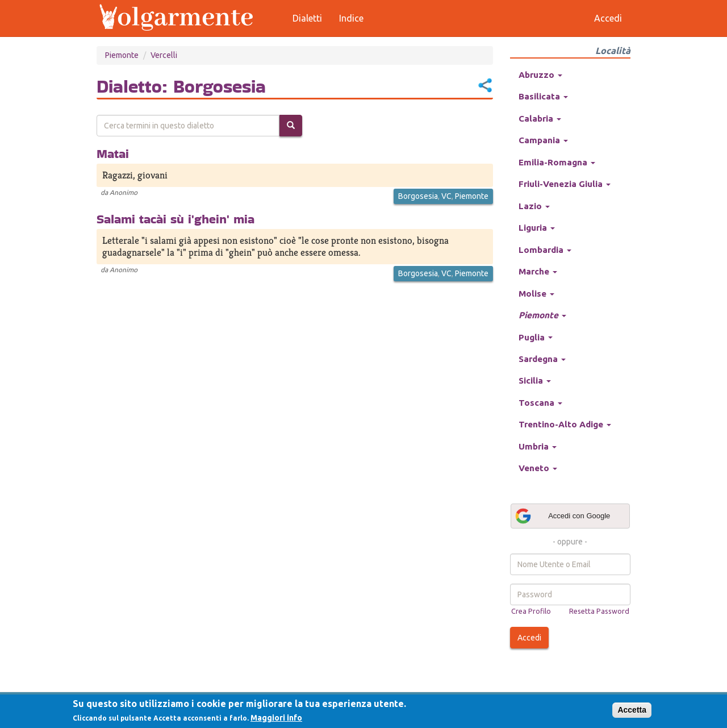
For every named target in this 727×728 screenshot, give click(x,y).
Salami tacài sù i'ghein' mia (176, 219)
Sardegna (542, 359)
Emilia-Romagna (557, 162)
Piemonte (122, 55)
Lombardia (545, 250)
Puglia (536, 337)
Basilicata (543, 96)
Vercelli (164, 55)
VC (446, 196)
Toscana (540, 403)
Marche (538, 271)
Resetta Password (599, 611)
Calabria (540, 118)
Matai (113, 153)
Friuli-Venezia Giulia (565, 184)
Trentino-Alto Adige (565, 424)
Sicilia (535, 380)
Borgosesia (418, 196)
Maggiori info (276, 718)
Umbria (538, 446)
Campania (543, 140)
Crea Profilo (531, 611)
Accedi (529, 638)
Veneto (538, 468)
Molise (536, 294)
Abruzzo (540, 75)
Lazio (534, 206)
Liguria (537, 228)
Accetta (632, 710)
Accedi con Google (562, 516)
